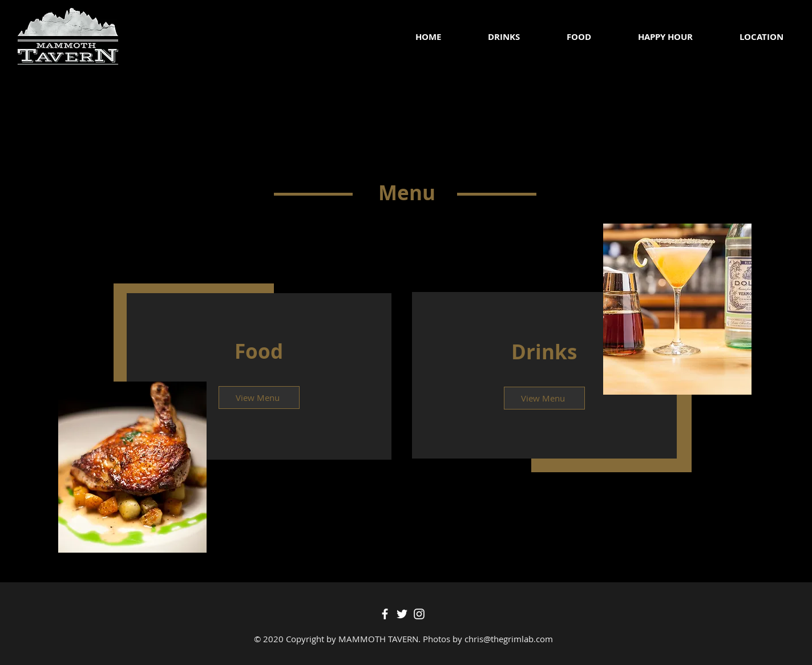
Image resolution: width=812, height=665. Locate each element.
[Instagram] (419, 614)
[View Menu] (259, 398)
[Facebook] (385, 614)
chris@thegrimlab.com (509, 639)
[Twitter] (402, 614)
